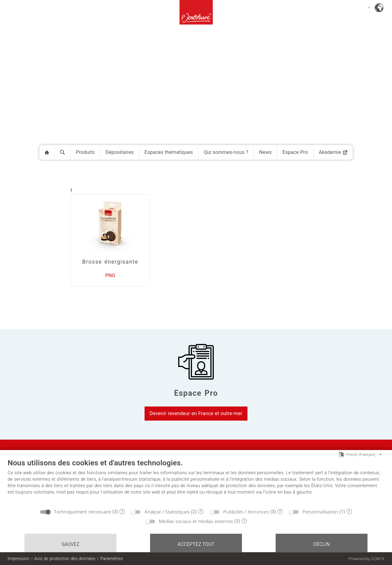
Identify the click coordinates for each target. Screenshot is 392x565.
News (265, 152)
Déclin (322, 544)
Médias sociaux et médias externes (196, 521)
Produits (85, 152)
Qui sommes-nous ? (226, 152)
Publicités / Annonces (246, 512)
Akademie (333, 152)
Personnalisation (320, 512)
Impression (19, 559)
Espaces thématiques (169, 152)
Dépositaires (120, 152)
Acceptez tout (196, 544)
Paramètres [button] (111, 559)
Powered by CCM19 (366, 559)
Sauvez (70, 544)
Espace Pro (295, 152)
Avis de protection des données (65, 559)
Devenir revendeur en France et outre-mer (196, 413)
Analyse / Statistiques (167, 512)
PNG (110, 275)
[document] (196, 482)
